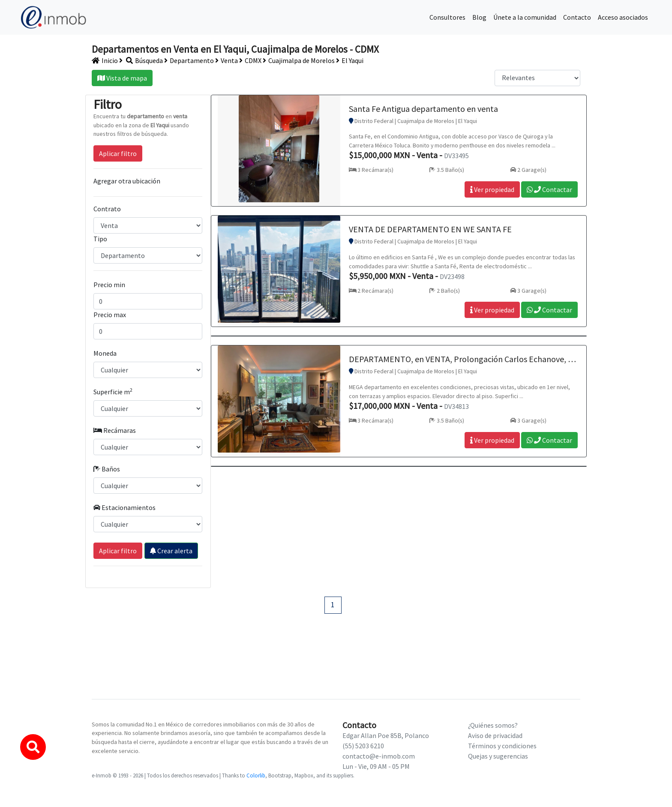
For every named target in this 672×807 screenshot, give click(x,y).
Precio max (110, 315)
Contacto (577, 17)
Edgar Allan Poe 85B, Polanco (386, 735)
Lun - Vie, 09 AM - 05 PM (376, 766)
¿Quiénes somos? (493, 725)
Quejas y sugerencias (498, 756)
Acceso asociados (623, 17)
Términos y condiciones (502, 746)
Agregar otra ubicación (127, 181)
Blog (479, 17)
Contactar (549, 189)
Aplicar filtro (118, 153)
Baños (107, 469)
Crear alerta (171, 551)
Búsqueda (141, 60)
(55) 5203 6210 (363, 746)
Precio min (109, 285)
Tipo (100, 239)
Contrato (107, 209)
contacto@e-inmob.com (379, 756)
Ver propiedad (492, 189)
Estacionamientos (124, 507)
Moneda (105, 353)
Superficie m (113, 391)
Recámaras (115, 430)
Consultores (447, 17)
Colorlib (256, 775)
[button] (33, 747)
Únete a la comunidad (525, 17)
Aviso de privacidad (495, 735)
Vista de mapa (122, 78)
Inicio (105, 60)
